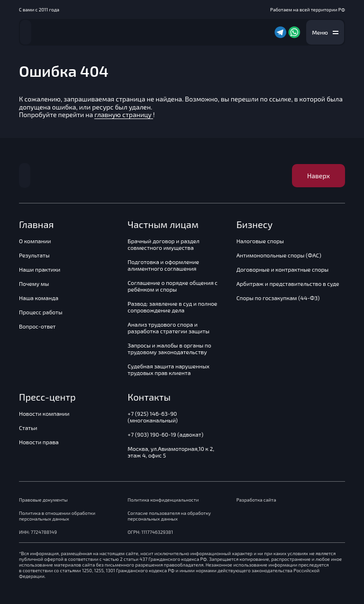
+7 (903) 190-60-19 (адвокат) (165, 434)
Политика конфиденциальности (163, 500)
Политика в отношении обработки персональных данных (57, 516)
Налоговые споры (260, 241)
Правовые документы (43, 500)
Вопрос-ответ (37, 326)
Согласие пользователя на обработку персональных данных (169, 516)
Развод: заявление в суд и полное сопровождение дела (172, 307)
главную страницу (124, 114)
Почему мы (34, 284)
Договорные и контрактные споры (283, 269)
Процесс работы (41, 312)
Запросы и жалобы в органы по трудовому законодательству (169, 348)
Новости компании (44, 413)
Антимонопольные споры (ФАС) (279, 255)
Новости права (39, 442)
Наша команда (39, 298)
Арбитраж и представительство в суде (288, 284)
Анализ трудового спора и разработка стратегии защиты (168, 328)
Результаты (34, 255)
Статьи (28, 428)
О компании (35, 241)
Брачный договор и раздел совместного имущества (163, 244)
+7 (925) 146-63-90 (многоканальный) (152, 417)
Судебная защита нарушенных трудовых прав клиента (168, 369)
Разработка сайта (256, 500)
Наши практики (40, 269)
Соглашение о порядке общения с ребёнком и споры (173, 286)
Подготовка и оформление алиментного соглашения (163, 265)
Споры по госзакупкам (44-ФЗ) (278, 298)
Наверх (318, 176)
